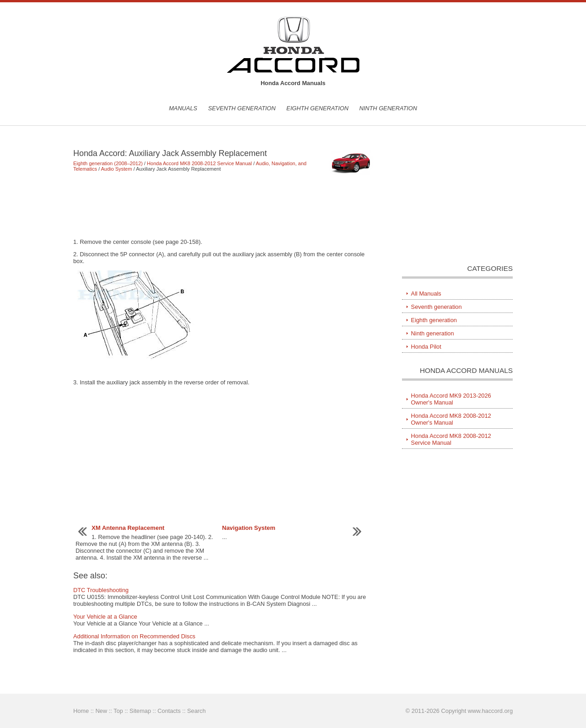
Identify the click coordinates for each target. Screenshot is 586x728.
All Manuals (426, 294)
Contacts (169, 711)
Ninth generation (388, 108)
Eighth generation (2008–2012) (108, 163)
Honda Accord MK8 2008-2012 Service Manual (199, 163)
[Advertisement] (224, 205)
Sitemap (140, 711)
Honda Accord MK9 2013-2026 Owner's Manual (451, 399)
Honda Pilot (426, 347)
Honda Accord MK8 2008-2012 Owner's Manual (451, 419)
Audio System (117, 169)
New (101, 711)
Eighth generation (318, 108)
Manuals (183, 108)
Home (81, 711)
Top (118, 711)
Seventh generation (242, 108)
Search (197, 711)
